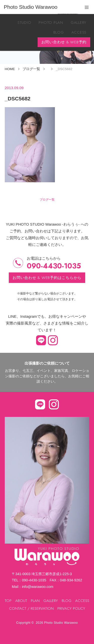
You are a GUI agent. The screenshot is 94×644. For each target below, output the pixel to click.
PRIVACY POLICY (71, 608)
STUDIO (24, 23)
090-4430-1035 (54, 266)
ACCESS (79, 32)
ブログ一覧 (47, 200)
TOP (8, 601)
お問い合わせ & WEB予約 (64, 42)
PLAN (35, 601)
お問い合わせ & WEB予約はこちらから (47, 278)
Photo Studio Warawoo (61, 623)
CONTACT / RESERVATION (31, 608)
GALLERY (79, 23)
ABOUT (21, 601)
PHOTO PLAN (51, 23)
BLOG (59, 32)
